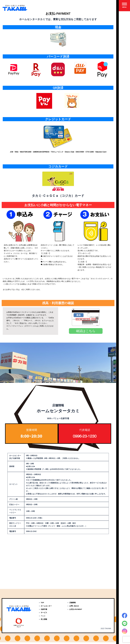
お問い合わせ (74, 608)
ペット (43, 618)
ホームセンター (47, 608)
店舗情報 (73, 604)
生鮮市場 (44, 611)
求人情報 (44, 621)
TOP (43, 604)
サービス (44, 614)
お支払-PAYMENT (76, 611)
